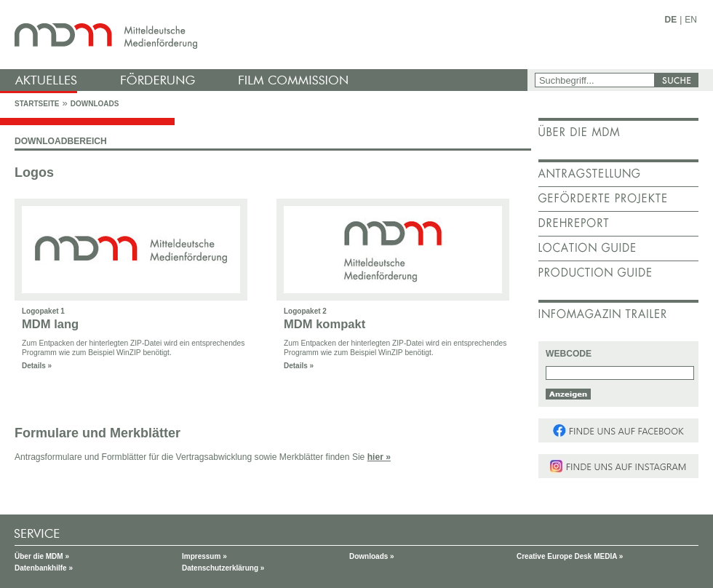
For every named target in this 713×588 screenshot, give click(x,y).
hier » (379, 457)
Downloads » (372, 556)
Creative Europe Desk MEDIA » (570, 556)
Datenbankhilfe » (44, 568)
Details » (37, 366)
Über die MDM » (42, 556)
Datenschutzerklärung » (223, 568)
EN (691, 20)
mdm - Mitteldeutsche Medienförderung (266, 35)
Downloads (95, 104)
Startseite (37, 104)
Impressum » (204, 556)
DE (671, 20)
